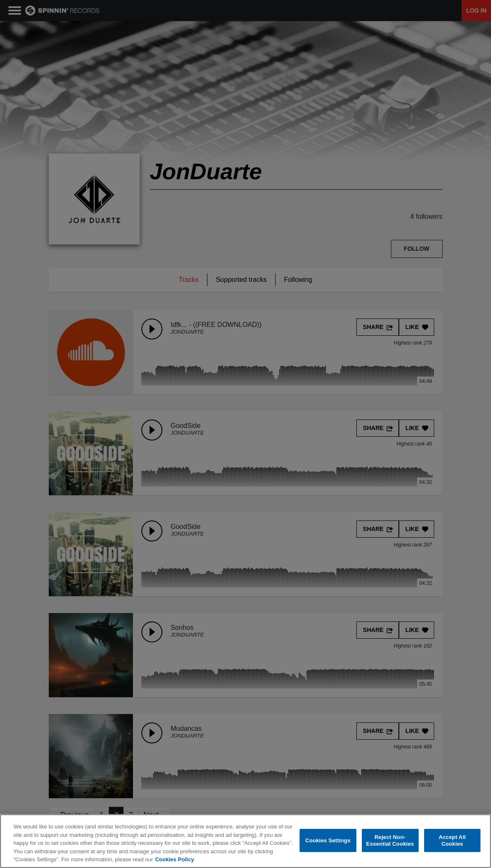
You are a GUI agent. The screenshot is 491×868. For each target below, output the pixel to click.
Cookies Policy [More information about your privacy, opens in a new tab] (175, 860)
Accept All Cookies (452, 841)
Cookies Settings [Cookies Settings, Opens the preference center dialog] (328, 841)
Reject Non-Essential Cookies (390, 841)
